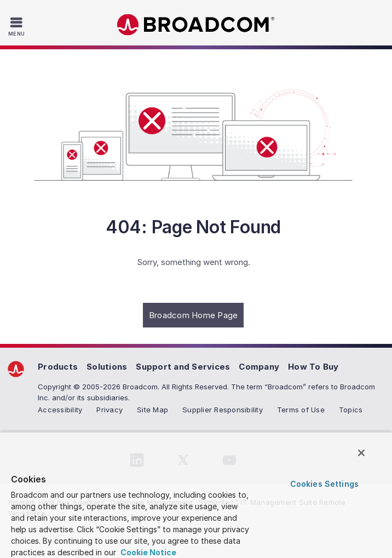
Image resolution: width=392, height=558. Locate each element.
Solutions (107, 367)
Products (58, 367)
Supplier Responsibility (223, 410)
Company (259, 367)
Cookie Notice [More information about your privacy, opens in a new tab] (148, 552)
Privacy (109, 410)
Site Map (152, 410)
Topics (351, 410)
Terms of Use (301, 410)
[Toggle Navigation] (18, 26)
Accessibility (60, 410)
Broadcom (196, 25)
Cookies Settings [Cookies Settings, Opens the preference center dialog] (324, 484)
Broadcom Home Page (194, 315)
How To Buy (313, 367)
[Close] (361, 453)
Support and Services (183, 367)
